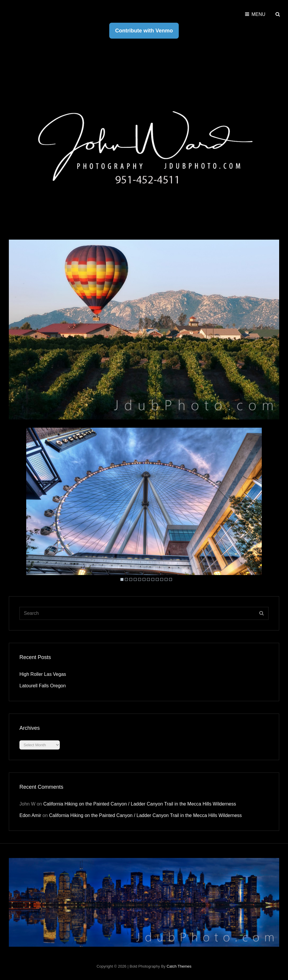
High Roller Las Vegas (43, 674)
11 (166, 579)
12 (171, 579)
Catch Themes (179, 966)
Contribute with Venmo (144, 31)
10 (162, 579)
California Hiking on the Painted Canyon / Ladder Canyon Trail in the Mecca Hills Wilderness (140, 804)
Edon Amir (30, 815)
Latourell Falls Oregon (43, 686)
